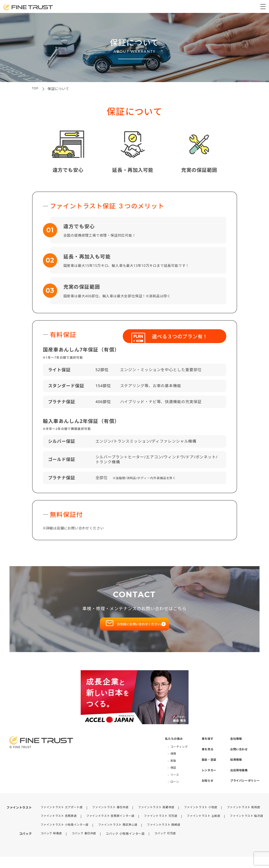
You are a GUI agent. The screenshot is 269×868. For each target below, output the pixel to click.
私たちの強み (170, 745)
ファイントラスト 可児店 (162, 822)
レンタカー (206, 776)
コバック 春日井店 (80, 845)
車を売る (205, 755)
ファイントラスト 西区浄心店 (117, 836)
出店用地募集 (237, 776)
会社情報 (234, 745)
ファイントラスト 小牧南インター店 (60, 836)
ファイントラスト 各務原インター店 (109, 822)
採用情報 (234, 766)
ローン (170, 788)
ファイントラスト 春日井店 (109, 813)
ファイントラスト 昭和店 (250, 813)
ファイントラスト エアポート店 (57, 813)
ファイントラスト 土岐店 (208, 822)
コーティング (175, 753)
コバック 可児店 (163, 845)
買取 (169, 767)
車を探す (205, 745)
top (36, 89)
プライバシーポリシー (244, 787)
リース (170, 781)
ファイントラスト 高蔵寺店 (158, 813)
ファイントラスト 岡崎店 (166, 836)
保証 (169, 774)
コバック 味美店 (46, 845)
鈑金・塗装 (206, 766)
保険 (169, 760)
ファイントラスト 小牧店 (205, 813)
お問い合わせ (237, 755)
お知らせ (205, 787)
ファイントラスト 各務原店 (54, 822)
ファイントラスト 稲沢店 (52, 828)
